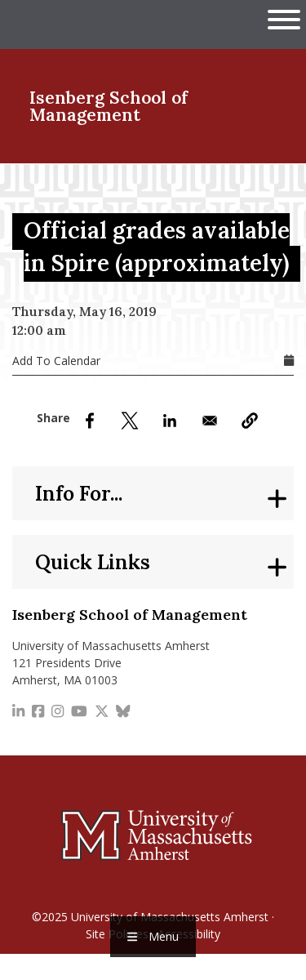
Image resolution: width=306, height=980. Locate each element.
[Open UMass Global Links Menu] (284, 19)
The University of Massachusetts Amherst (100, 24)
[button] (250, 421)
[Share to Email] (210, 421)
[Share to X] (130, 421)
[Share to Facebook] (90, 421)
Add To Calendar (56, 361)
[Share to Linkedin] (170, 421)
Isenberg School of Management (109, 106)
